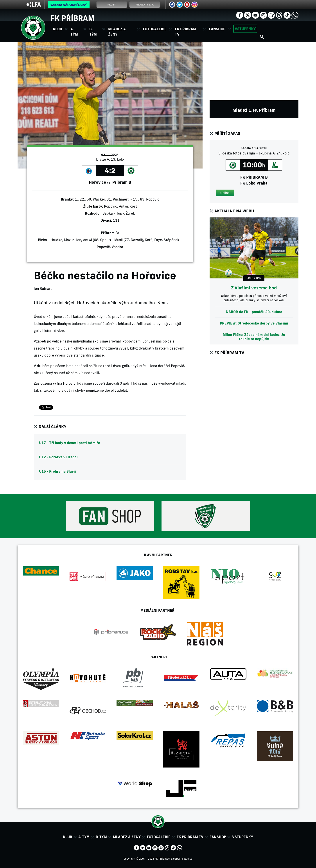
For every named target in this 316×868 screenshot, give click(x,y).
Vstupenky (245, 29)
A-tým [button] (74, 32)
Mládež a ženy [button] (117, 32)
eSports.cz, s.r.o (183, 859)
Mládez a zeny (127, 837)
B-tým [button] (93, 32)
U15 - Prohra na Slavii (57, 471)
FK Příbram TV (186, 32)
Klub (68, 837)
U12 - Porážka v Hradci (58, 457)
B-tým (101, 837)
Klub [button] (57, 29)
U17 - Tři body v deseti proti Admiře (70, 443)
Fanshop (217, 29)
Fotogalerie (155, 29)
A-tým (84, 837)
